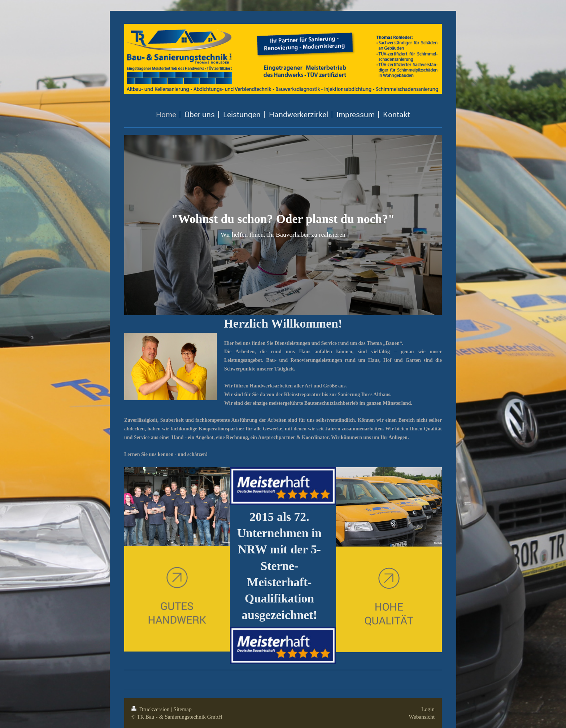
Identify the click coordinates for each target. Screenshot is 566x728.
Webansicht (422, 717)
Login (428, 709)
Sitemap (182, 709)
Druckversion (151, 709)
